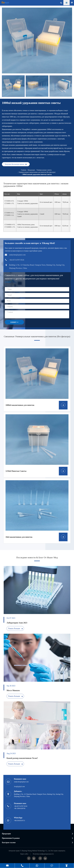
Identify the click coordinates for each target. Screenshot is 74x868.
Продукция (31, 170)
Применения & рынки (11, 838)
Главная (24, 170)
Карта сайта (24, 854)
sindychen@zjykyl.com (21, 782)
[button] (71, 86)
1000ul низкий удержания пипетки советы (37, 174)
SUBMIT (14, 322)
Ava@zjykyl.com (19, 786)
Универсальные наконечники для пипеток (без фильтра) (37, 172)
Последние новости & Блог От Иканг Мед (37, 557)
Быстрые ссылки (9, 842)
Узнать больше (15, 628)
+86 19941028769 (20, 808)
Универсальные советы (44, 170)
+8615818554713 (19, 821)
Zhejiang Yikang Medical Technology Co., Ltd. (36, 851)
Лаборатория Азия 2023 (17, 623)
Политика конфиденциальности (43, 854)
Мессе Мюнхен (13, 690)
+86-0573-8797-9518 (21, 806)
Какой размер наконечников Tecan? (22, 758)
